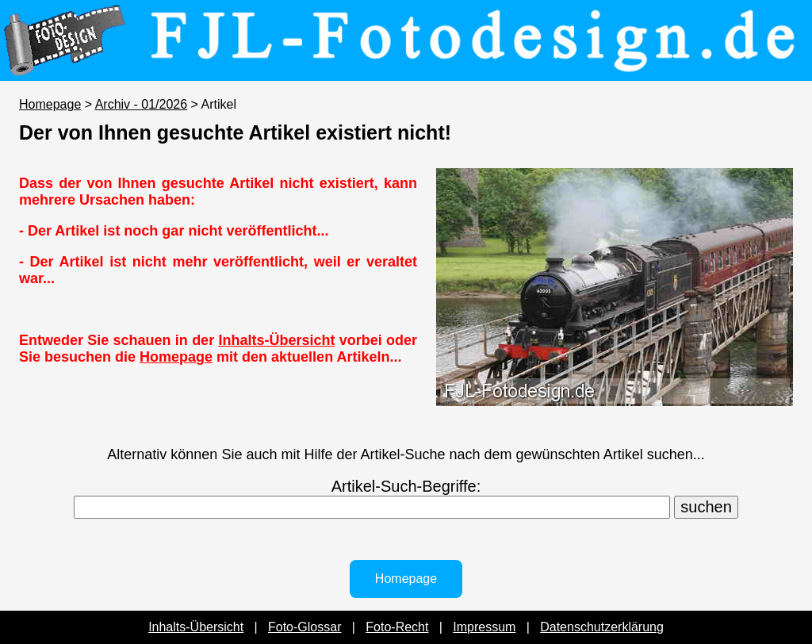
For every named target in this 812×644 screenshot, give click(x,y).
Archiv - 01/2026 (142, 104)
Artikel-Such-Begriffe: (406, 486)
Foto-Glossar (304, 627)
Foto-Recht (397, 627)
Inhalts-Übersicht (276, 340)
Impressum (484, 627)
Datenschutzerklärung (602, 627)
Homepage (50, 104)
